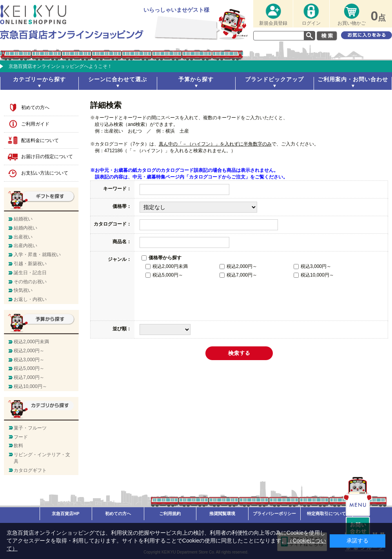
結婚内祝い (25, 228)
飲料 (18, 446)
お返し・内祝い (30, 299)
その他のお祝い (30, 282)
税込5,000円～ (164, 275)
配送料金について (40, 140)
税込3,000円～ (312, 266)
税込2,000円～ (238, 266)
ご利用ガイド (35, 124)
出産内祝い (25, 246)
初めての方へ (35, 107)
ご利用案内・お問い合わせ (353, 79)
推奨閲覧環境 (222, 513)
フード (21, 437)
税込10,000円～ (314, 275)
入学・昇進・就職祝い (37, 255)
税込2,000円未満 (167, 266)
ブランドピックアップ (274, 79)
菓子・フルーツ (30, 428)
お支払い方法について (45, 173)
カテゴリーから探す (39, 79)
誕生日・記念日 (30, 273)
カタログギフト (30, 470)
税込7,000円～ (238, 275)
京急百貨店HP (65, 513)
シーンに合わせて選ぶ (118, 79)
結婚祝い (23, 219)
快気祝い (23, 290)
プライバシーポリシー (274, 513)
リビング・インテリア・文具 (42, 458)
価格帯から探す (162, 258)
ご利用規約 (170, 513)
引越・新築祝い (30, 264)
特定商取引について (326, 513)
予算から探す (196, 79)
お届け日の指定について (47, 157)
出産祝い (23, 237)
